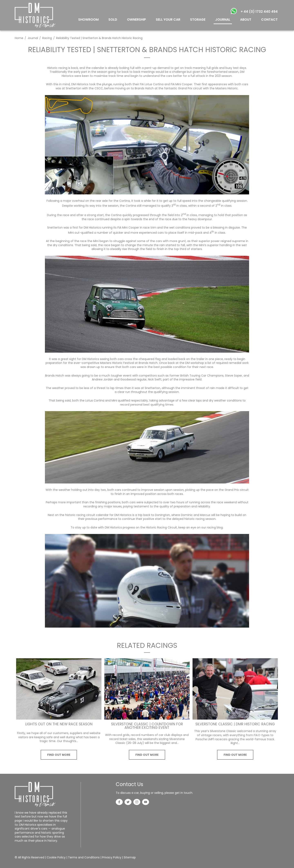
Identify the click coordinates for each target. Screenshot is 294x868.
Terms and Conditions (84, 857)
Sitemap (130, 857)
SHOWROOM (88, 20)
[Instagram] (137, 802)
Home (19, 38)
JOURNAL (223, 20)
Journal (33, 38)
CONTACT (269, 20)
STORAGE (198, 20)
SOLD (113, 20)
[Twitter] (128, 802)
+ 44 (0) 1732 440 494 (259, 12)
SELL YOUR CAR (168, 20)
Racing (47, 38)
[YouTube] (146, 802)
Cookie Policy (56, 857)
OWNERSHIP (136, 20)
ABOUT (246, 20)
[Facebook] (119, 802)
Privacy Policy (112, 857)
